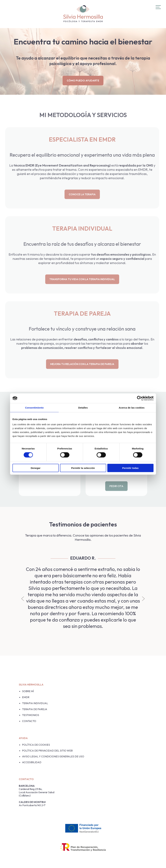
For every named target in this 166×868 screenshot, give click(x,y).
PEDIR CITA (116, 492)
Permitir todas (130, 468)
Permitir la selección (83, 468)
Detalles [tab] (83, 408)
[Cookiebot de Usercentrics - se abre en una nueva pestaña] (139, 398)
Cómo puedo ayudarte (83, 80)
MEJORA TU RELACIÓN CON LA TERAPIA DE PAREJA (82, 370)
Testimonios (31, 715)
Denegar (36, 468)
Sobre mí (28, 691)
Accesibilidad (32, 762)
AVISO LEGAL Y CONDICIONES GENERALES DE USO (53, 756)
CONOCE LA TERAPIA (82, 201)
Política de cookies (36, 745)
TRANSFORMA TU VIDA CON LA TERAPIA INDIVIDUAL (82, 285)
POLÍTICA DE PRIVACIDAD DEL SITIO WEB (47, 751)
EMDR (26, 697)
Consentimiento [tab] (34, 408)
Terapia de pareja (35, 709)
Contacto (29, 721)
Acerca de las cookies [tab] (132, 408)
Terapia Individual (35, 703)
